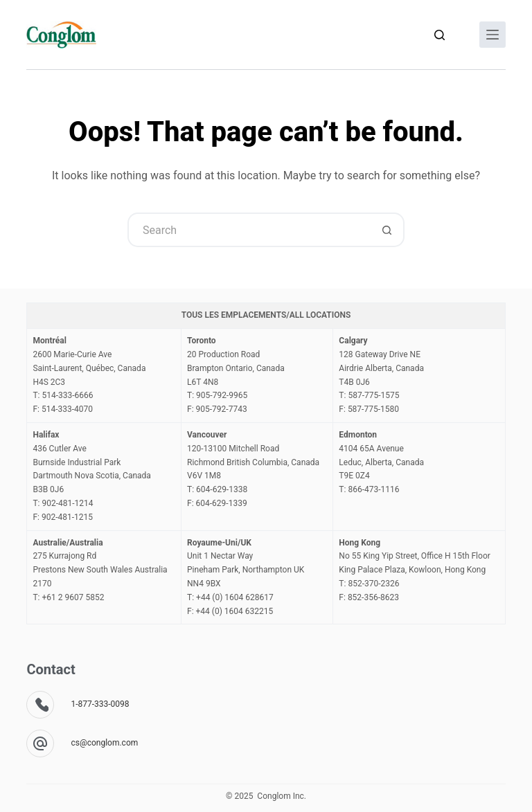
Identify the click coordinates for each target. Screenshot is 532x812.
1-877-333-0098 (100, 704)
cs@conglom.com (104, 743)
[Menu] (493, 35)
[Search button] (387, 230)
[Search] (440, 35)
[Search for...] (249, 230)
